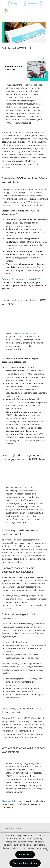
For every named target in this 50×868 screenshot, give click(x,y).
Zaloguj (15, 4)
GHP (4, 624)
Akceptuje (25, 854)
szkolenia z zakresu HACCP (24, 333)
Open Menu (47, 11)
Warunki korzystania (14, 828)
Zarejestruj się (33, 4)
